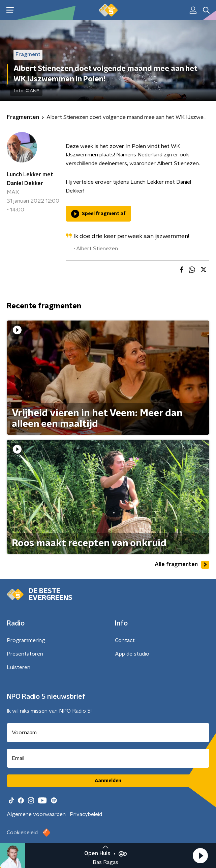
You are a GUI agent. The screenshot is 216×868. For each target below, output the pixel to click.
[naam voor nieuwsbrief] (108, 733)
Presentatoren (25, 654)
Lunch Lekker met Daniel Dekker (30, 179)
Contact (125, 640)
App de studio (132, 654)
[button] (200, 856)
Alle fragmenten (182, 565)
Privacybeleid (86, 814)
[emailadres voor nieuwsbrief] (108, 758)
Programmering (26, 640)
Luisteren (19, 667)
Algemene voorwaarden (36, 814)
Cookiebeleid (22, 833)
